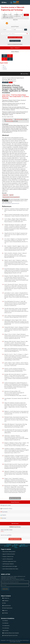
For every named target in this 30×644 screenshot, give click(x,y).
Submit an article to (15, 37)
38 (3, 464)
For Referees (5, 623)
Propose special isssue (15, 539)
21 (3, 349)
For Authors (5, 621)
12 (3, 284)
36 (3, 449)
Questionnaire (7, 606)
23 (3, 363)
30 (3, 411)
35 (3, 443)
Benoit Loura (5, 97)
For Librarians (6, 628)
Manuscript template (15, 498)
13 (3, 293)
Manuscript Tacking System (9, 552)
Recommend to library (6, 509)
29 (3, 403)
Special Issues (23, 7)
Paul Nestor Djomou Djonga (19, 95)
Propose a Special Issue (8, 556)
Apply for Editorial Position (9, 554)
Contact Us (6, 598)
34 (3, 436)
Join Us (5, 610)
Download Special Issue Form (10, 635)
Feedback (5, 601)
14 (3, 301)
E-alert (20, 15)
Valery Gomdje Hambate (15, 97)
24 (3, 369)
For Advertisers (6, 626)
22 (3, 354)
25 (3, 374)
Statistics (3, 515)
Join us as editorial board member (15, 44)
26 (3, 383)
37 (3, 456)
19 (3, 334)
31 (3, 417)
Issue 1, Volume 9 (15, 48)
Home (4, 7)
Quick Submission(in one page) (10, 566)
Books (4, 11)
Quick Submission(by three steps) (10, 569)
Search (8, 15)
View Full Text (9, 120)
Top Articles (4, 512)
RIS (3, 65)
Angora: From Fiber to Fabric (7, 530)
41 (3, 486)
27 (3, 391)
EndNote (5, 69)
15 (3, 309)
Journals (9, 7)
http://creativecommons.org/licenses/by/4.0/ (11, 203)
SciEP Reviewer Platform (8, 564)
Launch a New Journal (8, 559)
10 (3, 269)
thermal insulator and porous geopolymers (11, 197)
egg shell (11, 195)
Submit (26, 15)
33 (3, 430)
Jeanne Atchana (6, 95)
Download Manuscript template (11, 633)
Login (14, 15)
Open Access (5, 630)
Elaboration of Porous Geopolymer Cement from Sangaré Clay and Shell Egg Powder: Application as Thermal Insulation (15, 89)
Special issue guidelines (6, 535)
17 (3, 320)
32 (3, 424)
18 (3, 327)
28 (3, 398)
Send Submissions (7, 608)
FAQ (4, 603)
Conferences (10, 11)
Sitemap (5, 613)
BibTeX (4, 67)
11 (3, 276)
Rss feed (3, 518)
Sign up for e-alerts (6, 505)
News (17, 11)
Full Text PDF (19, 120)
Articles (15, 7)
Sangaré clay (5, 195)
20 (3, 341)
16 (3, 316)
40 (3, 478)
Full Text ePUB (9, 121)
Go (26, 30)
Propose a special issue (15, 41)
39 (3, 471)
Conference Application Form (9, 561)
